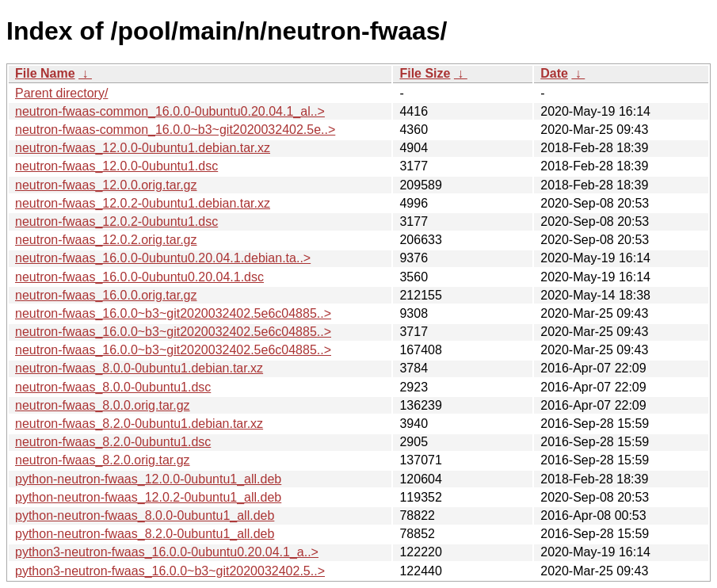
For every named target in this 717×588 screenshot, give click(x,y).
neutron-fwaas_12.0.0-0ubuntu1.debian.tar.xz (143, 148)
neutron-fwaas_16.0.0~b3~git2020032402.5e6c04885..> (173, 313)
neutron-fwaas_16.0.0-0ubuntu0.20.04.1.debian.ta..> (163, 258)
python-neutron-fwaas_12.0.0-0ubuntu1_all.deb (148, 479)
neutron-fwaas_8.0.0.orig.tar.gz (103, 405)
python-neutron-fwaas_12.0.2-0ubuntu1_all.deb (148, 497)
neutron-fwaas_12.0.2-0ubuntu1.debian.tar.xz (143, 203)
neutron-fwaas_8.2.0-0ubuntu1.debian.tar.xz (139, 424)
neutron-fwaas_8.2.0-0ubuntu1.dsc (113, 442)
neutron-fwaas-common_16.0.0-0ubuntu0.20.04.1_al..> (170, 111)
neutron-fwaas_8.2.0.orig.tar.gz (103, 460)
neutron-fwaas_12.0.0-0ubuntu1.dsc (116, 166)
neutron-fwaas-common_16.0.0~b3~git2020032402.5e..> (175, 130)
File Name (45, 73)
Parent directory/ (61, 93)
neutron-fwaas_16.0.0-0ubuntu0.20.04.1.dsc (139, 277)
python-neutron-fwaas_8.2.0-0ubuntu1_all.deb (145, 534)
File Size (425, 73)
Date (554, 73)
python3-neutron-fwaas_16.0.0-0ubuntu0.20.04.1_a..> (167, 552)
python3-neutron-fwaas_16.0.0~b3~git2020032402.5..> (170, 571)
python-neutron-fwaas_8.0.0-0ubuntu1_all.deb (145, 515)
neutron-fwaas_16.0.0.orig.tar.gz (106, 295)
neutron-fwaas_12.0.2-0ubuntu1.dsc (116, 221)
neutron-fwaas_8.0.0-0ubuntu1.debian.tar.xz (139, 368)
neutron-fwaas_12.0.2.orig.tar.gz (106, 240)
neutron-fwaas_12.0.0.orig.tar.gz (106, 185)
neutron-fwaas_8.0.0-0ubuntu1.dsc (113, 387)
